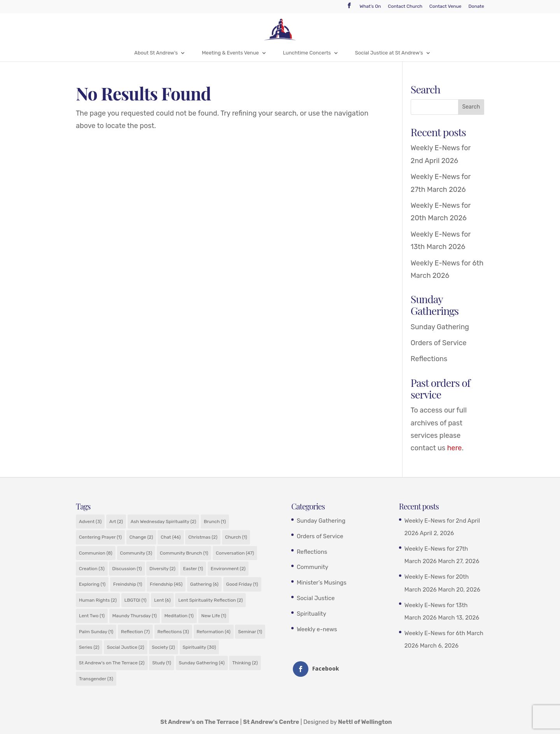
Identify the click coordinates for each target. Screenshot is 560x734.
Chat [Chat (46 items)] (171, 537)
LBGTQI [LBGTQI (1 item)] (136, 600)
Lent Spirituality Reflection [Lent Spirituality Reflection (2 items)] (210, 600)
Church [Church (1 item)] (236, 537)
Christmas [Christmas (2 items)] (203, 537)
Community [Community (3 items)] (136, 553)
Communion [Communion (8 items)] (96, 553)
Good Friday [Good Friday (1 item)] (242, 584)
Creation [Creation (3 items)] (92, 569)
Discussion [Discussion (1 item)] (127, 569)
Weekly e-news (317, 629)
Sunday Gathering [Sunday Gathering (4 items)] (202, 663)
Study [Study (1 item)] (162, 663)
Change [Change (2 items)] (141, 537)
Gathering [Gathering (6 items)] (204, 584)
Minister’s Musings (322, 583)
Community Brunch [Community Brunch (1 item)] (184, 553)
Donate (476, 6)
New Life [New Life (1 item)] (214, 616)
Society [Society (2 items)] (164, 647)
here (455, 448)
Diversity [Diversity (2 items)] (162, 569)
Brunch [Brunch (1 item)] (215, 522)
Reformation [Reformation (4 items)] (214, 632)
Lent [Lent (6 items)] (162, 600)
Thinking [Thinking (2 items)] (245, 663)
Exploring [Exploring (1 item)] (92, 584)
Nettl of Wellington (365, 722)
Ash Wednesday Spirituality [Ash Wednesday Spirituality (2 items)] (163, 522)
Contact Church (405, 6)
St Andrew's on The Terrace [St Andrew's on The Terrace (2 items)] (112, 663)
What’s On (370, 6)
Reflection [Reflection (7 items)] (135, 632)
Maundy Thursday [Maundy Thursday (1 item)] (135, 616)
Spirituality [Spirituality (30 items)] (199, 647)
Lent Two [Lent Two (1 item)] (92, 616)
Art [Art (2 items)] (116, 522)
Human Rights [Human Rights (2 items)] (98, 600)
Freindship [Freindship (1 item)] (128, 584)
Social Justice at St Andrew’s (389, 53)
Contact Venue (445, 6)
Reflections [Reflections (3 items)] (173, 632)
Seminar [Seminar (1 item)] (250, 632)
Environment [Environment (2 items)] (228, 569)
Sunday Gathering (440, 327)
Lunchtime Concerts (307, 53)
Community (312, 567)
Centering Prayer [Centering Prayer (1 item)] (100, 537)
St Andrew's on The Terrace (199, 722)
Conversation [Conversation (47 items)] (235, 553)
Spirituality (311, 614)
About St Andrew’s (156, 53)
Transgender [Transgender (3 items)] (96, 679)
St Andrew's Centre (271, 722)
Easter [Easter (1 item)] (193, 569)
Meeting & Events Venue (230, 53)
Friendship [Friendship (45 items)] (166, 584)
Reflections (429, 359)
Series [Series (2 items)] (89, 647)
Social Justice (316, 598)
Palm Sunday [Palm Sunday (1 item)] (96, 632)
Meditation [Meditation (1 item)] (179, 616)
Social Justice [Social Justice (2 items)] (126, 647)
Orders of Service (439, 343)
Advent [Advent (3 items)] (90, 522)
